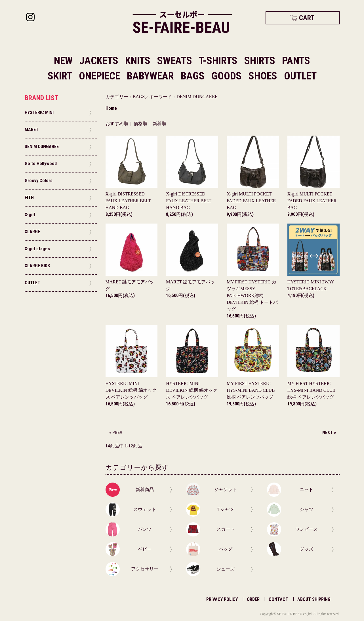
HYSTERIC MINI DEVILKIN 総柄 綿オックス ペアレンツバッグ (131, 390)
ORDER (253, 599)
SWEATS (176, 61)
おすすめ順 (117, 124)
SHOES (264, 76)
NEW (63, 61)
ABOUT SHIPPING (314, 599)
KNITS (139, 61)
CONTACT (278, 599)
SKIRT (61, 76)
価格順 (140, 124)
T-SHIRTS (219, 61)
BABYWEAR (152, 76)
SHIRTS (261, 61)
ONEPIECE (101, 76)
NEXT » (329, 432)
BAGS (194, 76)
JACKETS (100, 61)
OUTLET (300, 76)
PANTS (296, 61)
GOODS (228, 76)
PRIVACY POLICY (222, 599)
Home (111, 108)
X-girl (128, 201)
